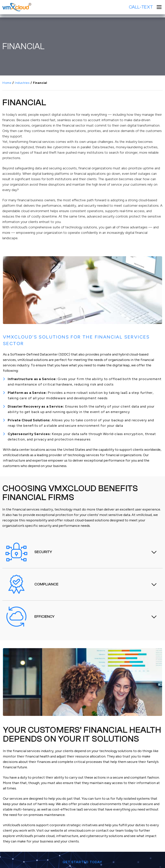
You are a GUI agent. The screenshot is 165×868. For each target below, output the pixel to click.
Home (7, 83)
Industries (22, 83)
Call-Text (141, 7)
